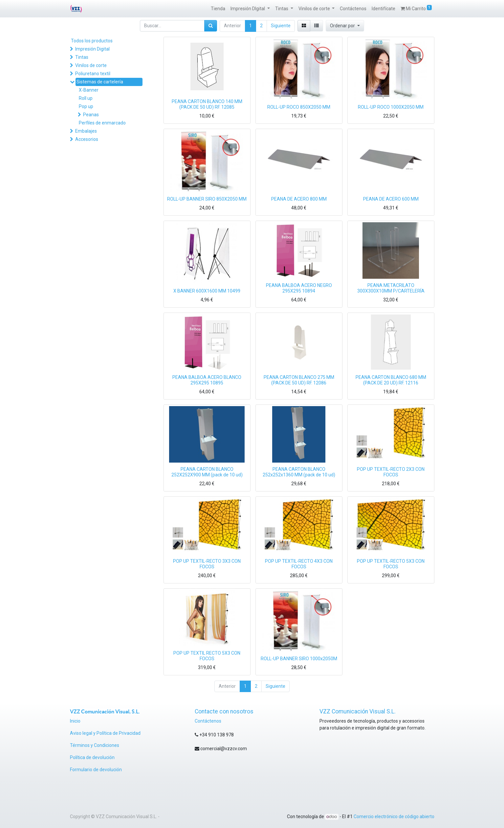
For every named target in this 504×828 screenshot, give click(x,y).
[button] (345, 26)
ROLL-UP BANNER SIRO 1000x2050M (299, 659)
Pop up (86, 106)
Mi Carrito (416, 8)
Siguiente (281, 26)
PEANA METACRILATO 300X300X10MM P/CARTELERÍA (391, 288)
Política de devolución (93, 757)
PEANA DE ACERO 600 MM (391, 199)
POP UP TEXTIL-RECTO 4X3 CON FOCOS (299, 564)
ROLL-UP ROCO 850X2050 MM (299, 107)
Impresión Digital (92, 49)
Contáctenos (208, 721)
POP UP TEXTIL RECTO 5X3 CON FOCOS (207, 656)
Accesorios (87, 139)
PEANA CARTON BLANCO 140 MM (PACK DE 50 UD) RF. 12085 (207, 104)
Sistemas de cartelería (100, 82)
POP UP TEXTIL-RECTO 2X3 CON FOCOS (391, 472)
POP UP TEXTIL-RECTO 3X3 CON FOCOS (207, 564)
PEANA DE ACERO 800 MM (299, 199)
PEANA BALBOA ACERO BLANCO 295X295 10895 (207, 380)
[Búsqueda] (211, 26)
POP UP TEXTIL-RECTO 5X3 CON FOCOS (391, 564)
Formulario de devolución (96, 770)
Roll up (86, 98)
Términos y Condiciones (95, 745)
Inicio (75, 721)
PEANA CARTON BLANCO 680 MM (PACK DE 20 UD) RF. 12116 (391, 380)
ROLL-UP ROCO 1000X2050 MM (391, 107)
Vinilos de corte (91, 65)
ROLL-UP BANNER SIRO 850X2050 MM (207, 199)
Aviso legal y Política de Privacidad (105, 733)
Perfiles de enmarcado (102, 123)
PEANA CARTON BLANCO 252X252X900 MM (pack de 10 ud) (207, 472)
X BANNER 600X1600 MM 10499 (207, 291)
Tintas (82, 57)
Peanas (91, 115)
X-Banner (89, 90)
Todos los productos (92, 41)
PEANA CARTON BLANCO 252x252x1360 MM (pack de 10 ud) (299, 472)
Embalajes (86, 131)
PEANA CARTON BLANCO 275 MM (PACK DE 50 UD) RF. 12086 (299, 380)
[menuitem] (218, 9)
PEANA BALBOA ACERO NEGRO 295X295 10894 (299, 288)
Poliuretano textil (93, 74)
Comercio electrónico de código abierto (394, 817)
